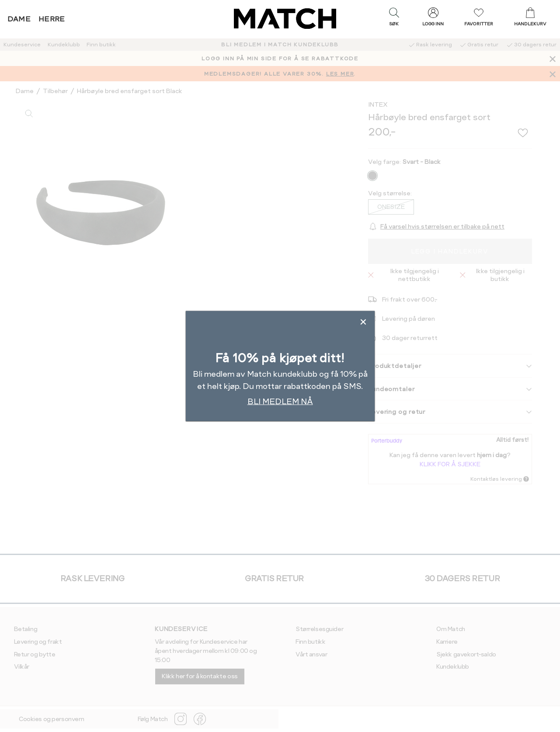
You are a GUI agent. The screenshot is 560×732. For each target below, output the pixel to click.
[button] (394, 19)
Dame (19, 19)
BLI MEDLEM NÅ (280, 401)
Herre (52, 19)
